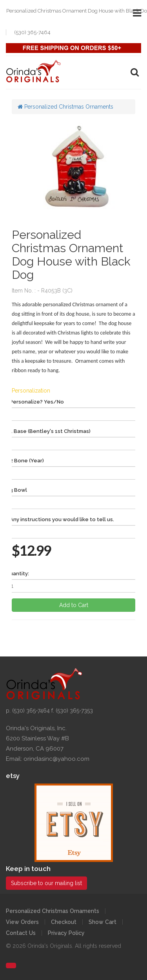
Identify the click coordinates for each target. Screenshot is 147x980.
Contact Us (21, 933)
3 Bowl (18, 490)
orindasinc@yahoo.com (56, 759)
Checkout (64, 922)
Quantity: (17, 574)
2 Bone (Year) (27, 461)
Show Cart (103, 922)
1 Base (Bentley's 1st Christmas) (50, 431)
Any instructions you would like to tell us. (62, 519)
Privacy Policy (66, 933)
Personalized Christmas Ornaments (65, 107)
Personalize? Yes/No (37, 402)
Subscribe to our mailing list (46, 883)
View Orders (22, 922)
